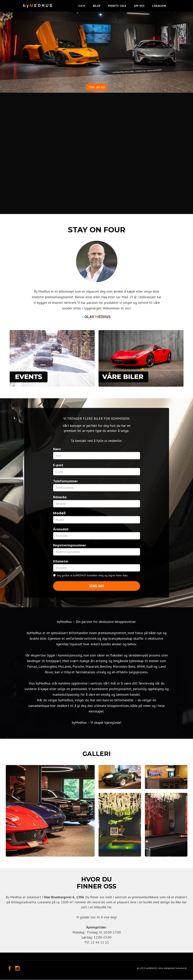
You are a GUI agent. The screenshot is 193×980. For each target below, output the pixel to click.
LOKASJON (159, 6)
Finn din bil (97, 87)
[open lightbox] (50, 811)
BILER (97, 6)
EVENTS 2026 (117, 6)
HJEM (82, 6)
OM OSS (139, 6)
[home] (38, 4)
